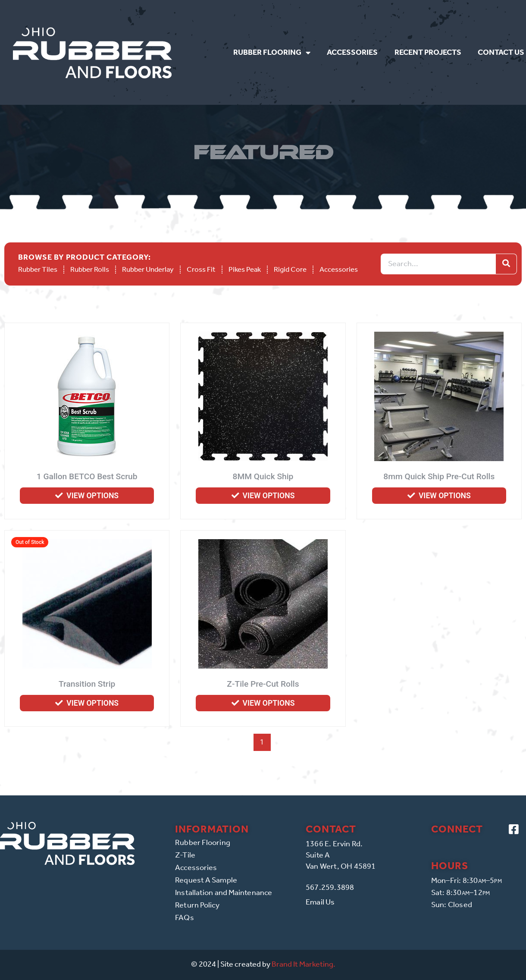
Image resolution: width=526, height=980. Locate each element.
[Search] (506, 264)
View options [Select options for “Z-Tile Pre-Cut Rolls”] (269, 703)
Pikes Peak (245, 269)
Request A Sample (206, 880)
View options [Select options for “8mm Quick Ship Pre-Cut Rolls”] (445, 496)
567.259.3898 (330, 887)
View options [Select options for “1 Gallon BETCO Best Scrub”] (92, 496)
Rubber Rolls (90, 269)
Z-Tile (185, 855)
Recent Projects (428, 52)
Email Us (320, 902)
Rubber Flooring (272, 53)
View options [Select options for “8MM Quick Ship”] (269, 496)
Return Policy (197, 905)
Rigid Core (290, 269)
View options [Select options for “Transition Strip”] (92, 703)
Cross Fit (201, 269)
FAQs (184, 917)
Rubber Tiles (38, 269)
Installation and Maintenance (224, 892)
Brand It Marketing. (304, 964)
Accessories (352, 52)
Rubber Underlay (148, 269)
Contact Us (501, 52)
